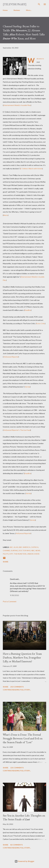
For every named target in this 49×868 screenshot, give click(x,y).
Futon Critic (41, 323)
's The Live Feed (17, 430)
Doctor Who (25, 550)
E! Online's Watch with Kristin (31, 169)
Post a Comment (10, 601)
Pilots (6, 554)
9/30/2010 (14, 595)
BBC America (25, 547)
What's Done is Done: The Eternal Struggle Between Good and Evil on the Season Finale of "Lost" (23, 738)
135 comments (17, 768)
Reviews (17, 10)
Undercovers (33, 554)
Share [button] (6, 562)
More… (29, 10)
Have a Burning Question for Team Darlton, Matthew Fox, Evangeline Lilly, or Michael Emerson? (22, 657)
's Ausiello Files (17, 105)
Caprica (35, 547)
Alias (16, 547)
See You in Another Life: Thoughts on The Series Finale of (24, 817)
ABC (11, 547)
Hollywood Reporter (11, 357)
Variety (27, 387)
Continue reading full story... (17, 690)
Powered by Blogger (24, 861)
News (38, 550)
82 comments (16, 845)
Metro (6, 215)
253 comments (17, 687)
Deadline (28, 310)
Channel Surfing (10, 550)
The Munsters (20, 554)
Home (5, 10)
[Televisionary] (15, 4)
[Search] (39, 4)
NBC (33, 550)
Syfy (11, 554)
